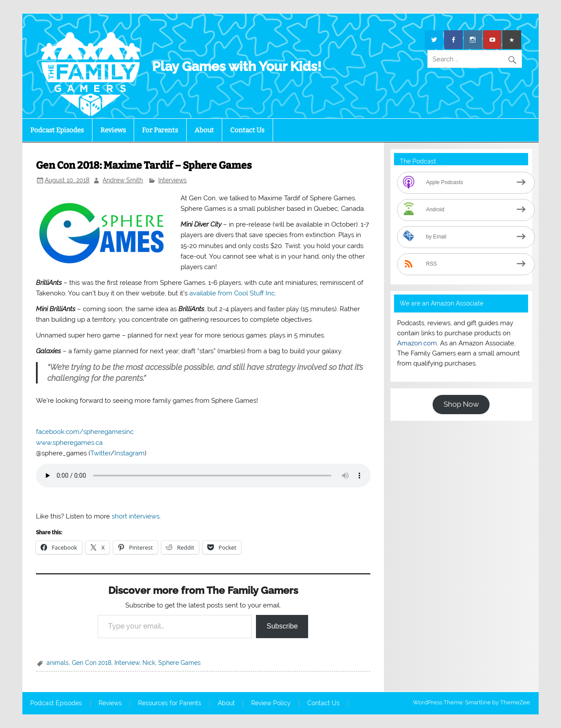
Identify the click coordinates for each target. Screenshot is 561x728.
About (204, 130)
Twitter (100, 453)
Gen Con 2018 (92, 663)
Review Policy (271, 703)
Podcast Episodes (57, 130)
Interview (127, 663)
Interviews (172, 180)
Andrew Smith (123, 180)
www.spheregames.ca (69, 443)
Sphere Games (179, 663)
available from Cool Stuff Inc (232, 293)
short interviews (136, 516)
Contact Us (247, 130)
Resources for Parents (170, 703)
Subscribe (282, 626)
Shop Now (461, 404)
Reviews (113, 130)
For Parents (160, 130)
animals (58, 663)
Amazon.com (417, 343)
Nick (149, 663)
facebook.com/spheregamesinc (85, 432)
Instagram (130, 453)
